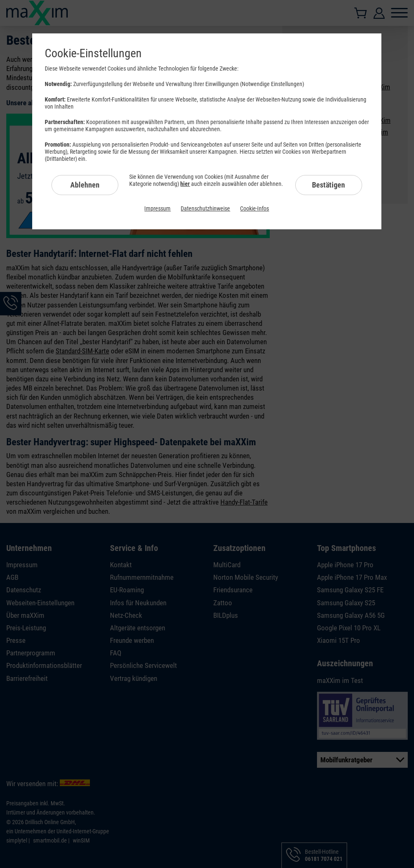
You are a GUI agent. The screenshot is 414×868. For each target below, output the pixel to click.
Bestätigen (328, 185)
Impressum (157, 208)
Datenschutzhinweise (205, 208)
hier (185, 184)
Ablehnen (85, 185)
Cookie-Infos (254, 208)
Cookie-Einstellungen (93, 53)
